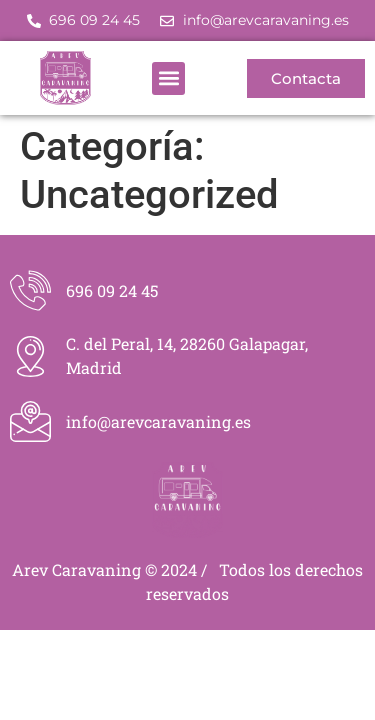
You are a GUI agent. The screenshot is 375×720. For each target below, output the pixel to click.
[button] (168, 78)
